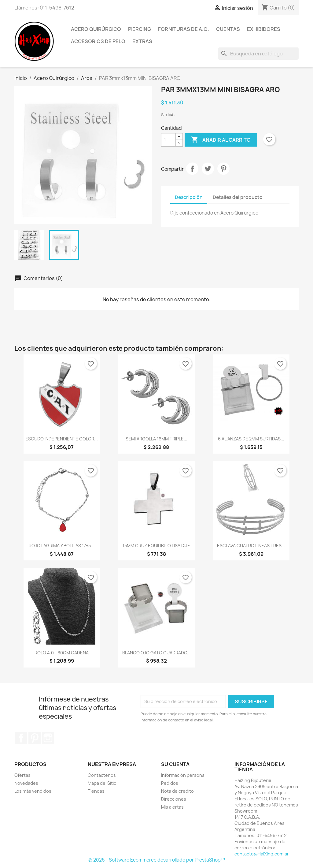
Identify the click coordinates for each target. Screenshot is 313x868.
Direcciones (174, 799)
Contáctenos (102, 775)
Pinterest (223, 169)
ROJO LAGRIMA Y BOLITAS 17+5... (62, 546)
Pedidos (170, 783)
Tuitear (208, 169)
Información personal (183, 775)
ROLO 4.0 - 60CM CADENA (62, 653)
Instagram (48, 738)
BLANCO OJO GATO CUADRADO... (156, 653)
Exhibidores (264, 29)
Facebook (21, 738)
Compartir (192, 169)
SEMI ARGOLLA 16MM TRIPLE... (156, 439)
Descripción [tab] (189, 197)
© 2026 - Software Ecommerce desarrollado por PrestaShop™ (157, 860)
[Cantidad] (168, 140)
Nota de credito (177, 791)
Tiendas (96, 791)
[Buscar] (258, 54)
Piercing (140, 29)
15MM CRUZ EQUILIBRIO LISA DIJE (156, 546)
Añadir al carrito (221, 140)
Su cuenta (175, 764)
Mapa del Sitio (102, 783)
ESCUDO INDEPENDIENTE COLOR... (62, 439)
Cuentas (228, 29)
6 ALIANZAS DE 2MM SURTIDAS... (251, 439)
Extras (142, 41)
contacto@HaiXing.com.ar (262, 854)
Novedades (26, 783)
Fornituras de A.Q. (184, 29)
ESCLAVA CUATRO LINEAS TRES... (251, 546)
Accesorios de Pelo (98, 41)
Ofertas (22, 775)
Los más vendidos (33, 791)
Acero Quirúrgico (96, 29)
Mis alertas (172, 807)
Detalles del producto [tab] (238, 197)
